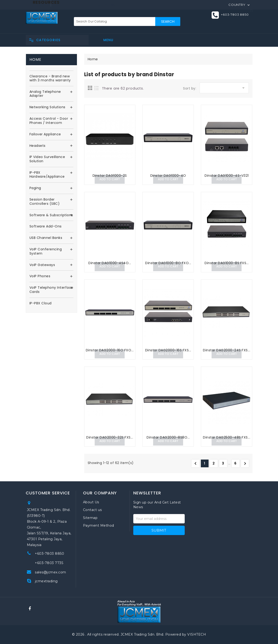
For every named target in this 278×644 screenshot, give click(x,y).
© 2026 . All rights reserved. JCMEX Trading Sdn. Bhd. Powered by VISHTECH (139, 634)
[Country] (239, 4)
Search (168, 21)
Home (35, 59)
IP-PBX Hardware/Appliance (47, 175)
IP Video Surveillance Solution (47, 159)
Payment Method (99, 525)
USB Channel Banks (46, 238)
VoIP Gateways (42, 265)
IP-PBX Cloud (41, 303)
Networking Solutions (47, 107)
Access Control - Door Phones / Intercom (49, 121)
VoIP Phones (40, 276)
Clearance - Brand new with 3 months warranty (50, 79)
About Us (91, 502)
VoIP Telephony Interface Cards (51, 290)
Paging (35, 188)
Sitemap (90, 518)
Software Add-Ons (46, 227)
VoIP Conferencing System (46, 252)
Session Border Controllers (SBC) (45, 202)
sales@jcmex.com (51, 572)
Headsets (38, 146)
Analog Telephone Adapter (45, 94)
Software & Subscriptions (51, 215)
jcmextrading (46, 581)
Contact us (92, 510)
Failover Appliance (45, 134)
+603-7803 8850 (235, 15)
